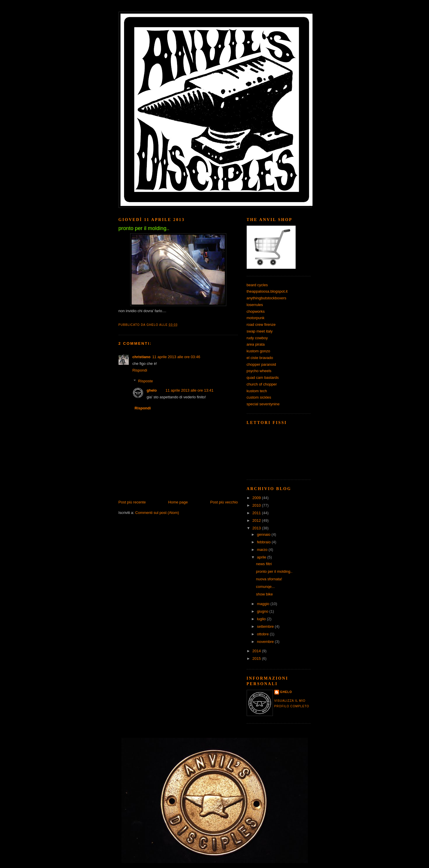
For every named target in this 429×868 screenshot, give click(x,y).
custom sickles (259, 397)
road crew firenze (261, 325)
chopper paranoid (261, 364)
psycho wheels (259, 371)
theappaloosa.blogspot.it (267, 291)
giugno (263, 611)
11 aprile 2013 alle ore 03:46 (176, 357)
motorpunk (256, 318)
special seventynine (263, 404)
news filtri (264, 564)
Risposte (145, 381)
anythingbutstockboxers (267, 298)
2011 (257, 513)
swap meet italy (260, 331)
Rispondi (140, 370)
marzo (263, 550)
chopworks (256, 311)
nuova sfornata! (269, 579)
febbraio (264, 542)
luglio (262, 619)
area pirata (256, 344)
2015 (257, 658)
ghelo (152, 390)
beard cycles (257, 285)
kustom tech (257, 391)
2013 (257, 528)
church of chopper (262, 384)
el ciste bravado (260, 358)
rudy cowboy (257, 338)
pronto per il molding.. (274, 571)
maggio (264, 604)
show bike (264, 594)
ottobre (263, 634)
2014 (257, 651)
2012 (257, 520)
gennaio (264, 534)
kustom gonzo (258, 351)
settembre (266, 626)
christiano (142, 357)
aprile (262, 557)
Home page (178, 502)
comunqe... (265, 587)
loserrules (255, 305)
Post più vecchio (224, 502)
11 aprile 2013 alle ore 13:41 (189, 390)
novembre (266, 642)
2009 (257, 498)
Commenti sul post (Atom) (157, 513)
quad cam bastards (263, 378)
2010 (257, 505)
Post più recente (132, 502)
